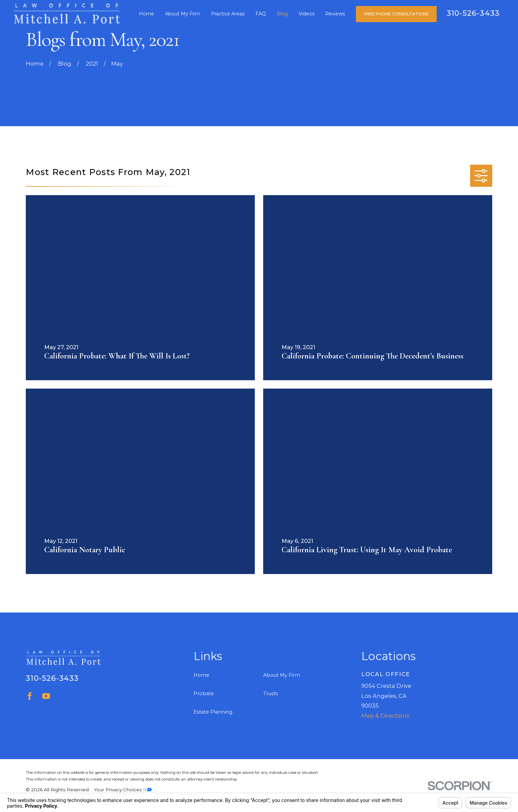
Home (201, 675)
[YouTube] (46, 696)
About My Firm (282, 675)
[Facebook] (30, 696)
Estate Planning (213, 712)
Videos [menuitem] (307, 14)
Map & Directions (385, 716)
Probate (204, 694)
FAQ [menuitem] (261, 14)
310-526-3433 (473, 13)
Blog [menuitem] (282, 14)
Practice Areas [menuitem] (228, 14)
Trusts (271, 694)
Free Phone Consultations (396, 14)
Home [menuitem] (146, 14)
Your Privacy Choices (123, 790)
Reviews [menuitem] (335, 14)
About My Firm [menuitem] (183, 14)
